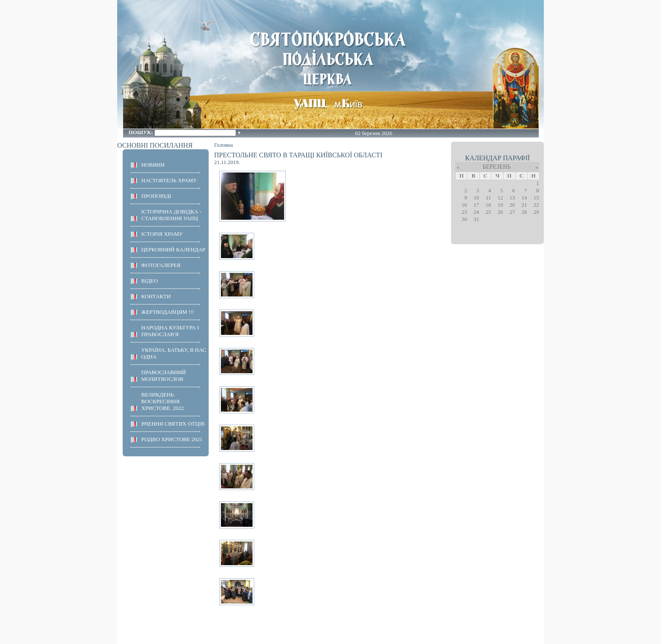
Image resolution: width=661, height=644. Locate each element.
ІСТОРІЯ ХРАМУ (162, 234)
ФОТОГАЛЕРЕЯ (161, 265)
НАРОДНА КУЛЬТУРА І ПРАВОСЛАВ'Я (170, 331)
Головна (224, 145)
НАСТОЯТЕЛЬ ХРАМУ (169, 180)
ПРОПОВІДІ (156, 196)
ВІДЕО (149, 281)
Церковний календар (173, 249)
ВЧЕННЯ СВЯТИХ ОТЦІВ (173, 424)
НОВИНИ (153, 165)
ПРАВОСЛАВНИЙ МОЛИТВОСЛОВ (164, 376)
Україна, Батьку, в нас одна (174, 353)
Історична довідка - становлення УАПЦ (171, 215)
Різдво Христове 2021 (172, 439)
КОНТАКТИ (156, 296)
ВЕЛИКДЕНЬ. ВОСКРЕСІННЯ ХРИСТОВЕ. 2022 (163, 401)
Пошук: (141, 132)
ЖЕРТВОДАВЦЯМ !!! (168, 312)
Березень (497, 167)
